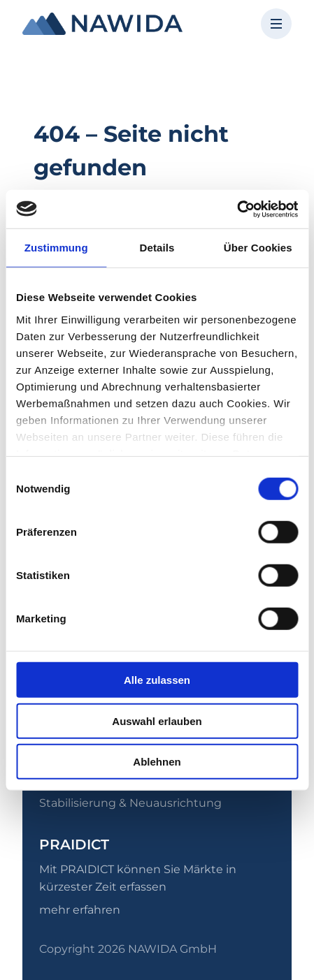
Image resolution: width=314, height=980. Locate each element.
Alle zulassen (157, 680)
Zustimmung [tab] (56, 248)
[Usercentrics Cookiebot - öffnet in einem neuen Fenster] (237, 209)
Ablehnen (157, 762)
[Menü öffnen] (276, 24)
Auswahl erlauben (157, 721)
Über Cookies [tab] (258, 248)
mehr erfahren (80, 910)
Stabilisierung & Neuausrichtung (130, 803)
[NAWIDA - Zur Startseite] (102, 24)
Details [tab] (157, 248)
